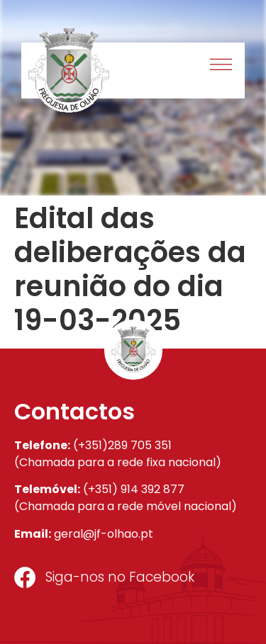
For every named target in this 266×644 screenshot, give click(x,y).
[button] (222, 66)
